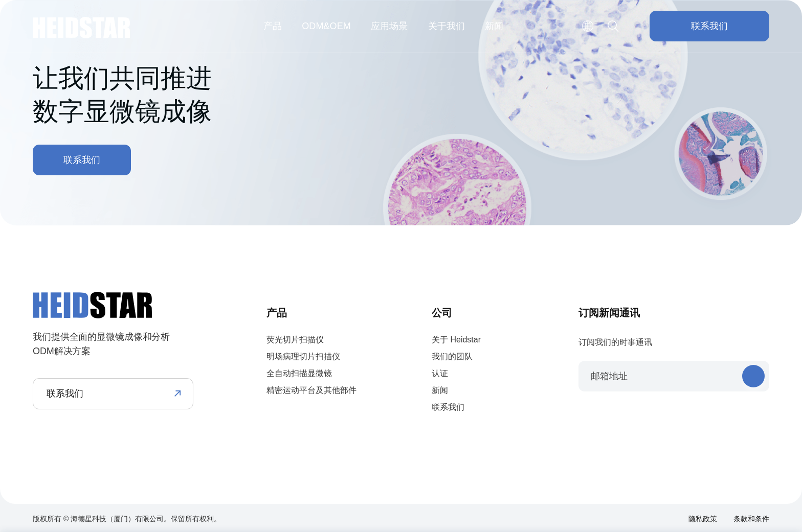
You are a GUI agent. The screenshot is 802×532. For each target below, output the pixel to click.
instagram (681, 414)
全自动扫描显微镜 (299, 373)
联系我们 (709, 26)
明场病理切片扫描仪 (303, 356)
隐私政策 (703, 519)
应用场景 (389, 26)
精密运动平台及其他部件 (311, 390)
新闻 (494, 26)
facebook (584, 414)
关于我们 (447, 26)
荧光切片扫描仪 (295, 340)
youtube (649, 414)
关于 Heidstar (456, 340)
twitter (616, 414)
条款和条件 (751, 519)
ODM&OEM (326, 26)
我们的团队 (452, 356)
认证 (440, 373)
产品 (273, 26)
